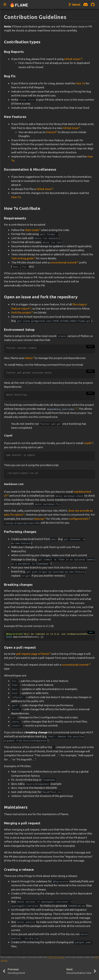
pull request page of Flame (32, 654)
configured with (79, 519)
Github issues (72, 59)
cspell (87, 443)
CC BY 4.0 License (56, 957)
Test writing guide (22, 258)
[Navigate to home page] (19, 5)
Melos (29, 358)
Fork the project (21, 312)
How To (80, 83)
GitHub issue (71, 128)
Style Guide (32, 230)
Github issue (44, 189)
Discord (51, 132)
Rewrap (39, 519)
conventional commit (63, 262)
